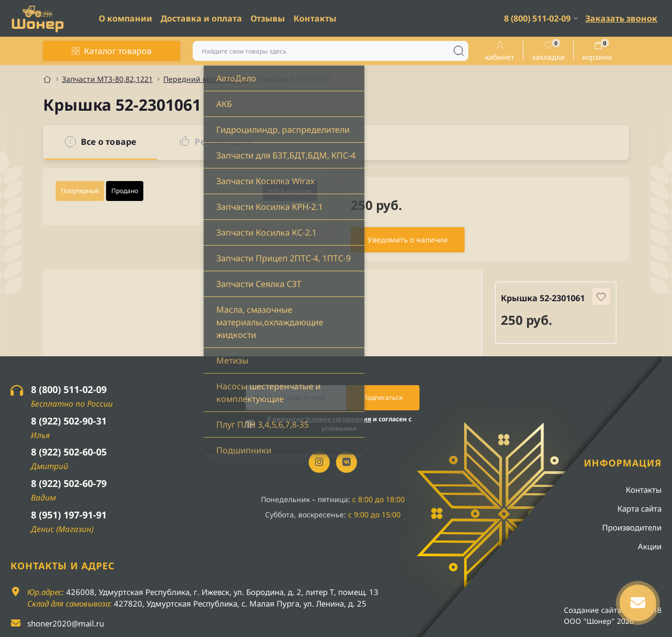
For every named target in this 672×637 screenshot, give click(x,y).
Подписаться (383, 397)
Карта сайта (639, 508)
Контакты (315, 18)
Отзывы (268, 18)
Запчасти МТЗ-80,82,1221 (107, 79)
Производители (632, 527)
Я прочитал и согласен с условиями (339, 424)
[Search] (459, 51)
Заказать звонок (621, 18)
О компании (125, 18)
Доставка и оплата (201, 18)
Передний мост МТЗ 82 (206, 79)
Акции (650, 546)
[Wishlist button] (601, 296)
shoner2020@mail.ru (66, 623)
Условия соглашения (338, 419)
